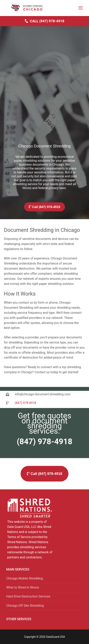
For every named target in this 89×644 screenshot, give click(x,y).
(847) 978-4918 (44, 442)
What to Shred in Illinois (23, 587)
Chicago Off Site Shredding (25, 606)
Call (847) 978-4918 (44, 21)
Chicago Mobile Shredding (25, 578)
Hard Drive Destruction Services (28, 596)
